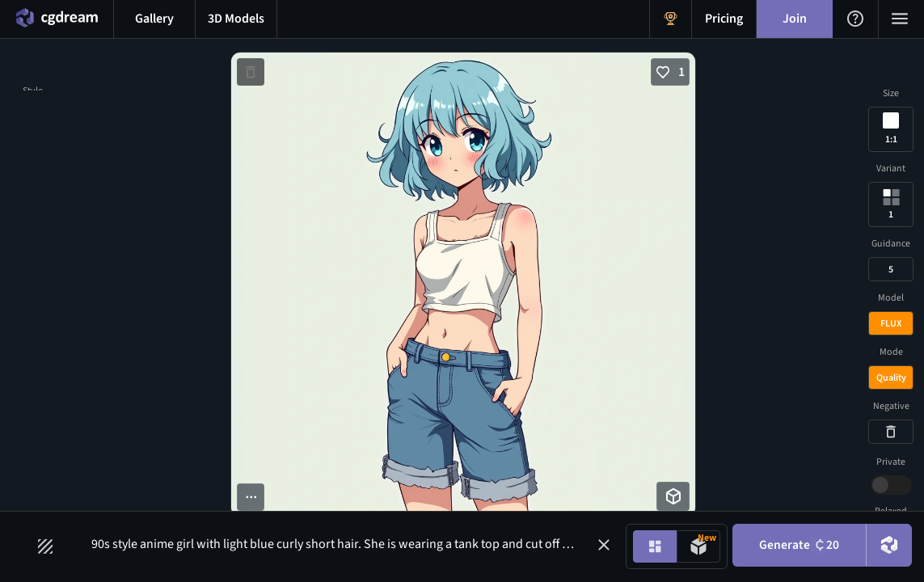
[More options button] (251, 497)
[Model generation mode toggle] (693, 546)
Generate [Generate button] (796, 546)
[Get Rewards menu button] (671, 19)
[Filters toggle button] (46, 546)
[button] (598, 545)
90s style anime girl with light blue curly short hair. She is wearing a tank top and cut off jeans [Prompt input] (346, 544)
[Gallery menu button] (154, 19)
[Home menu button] (57, 19)
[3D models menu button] (236, 19)
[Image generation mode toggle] (649, 546)
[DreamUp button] (888, 546)
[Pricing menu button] (724, 19)
